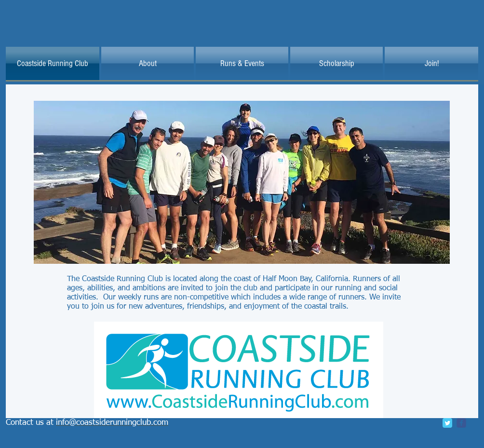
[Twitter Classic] (447, 423)
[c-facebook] (461, 423)
